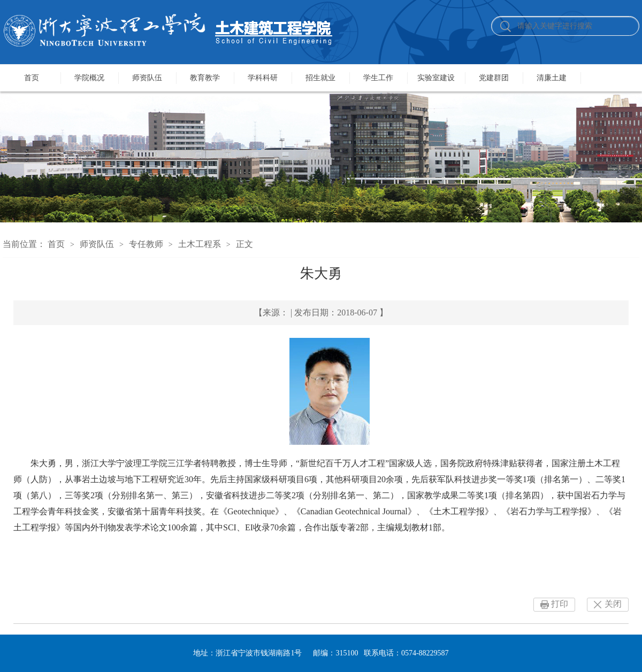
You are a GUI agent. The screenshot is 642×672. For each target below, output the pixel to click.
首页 (32, 78)
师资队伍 (147, 78)
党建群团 (494, 78)
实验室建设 (436, 78)
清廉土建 (552, 78)
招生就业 (320, 78)
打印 (560, 604)
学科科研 (263, 78)
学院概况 (89, 78)
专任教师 (146, 244)
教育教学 (205, 78)
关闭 (613, 604)
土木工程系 (200, 244)
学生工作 (378, 78)
